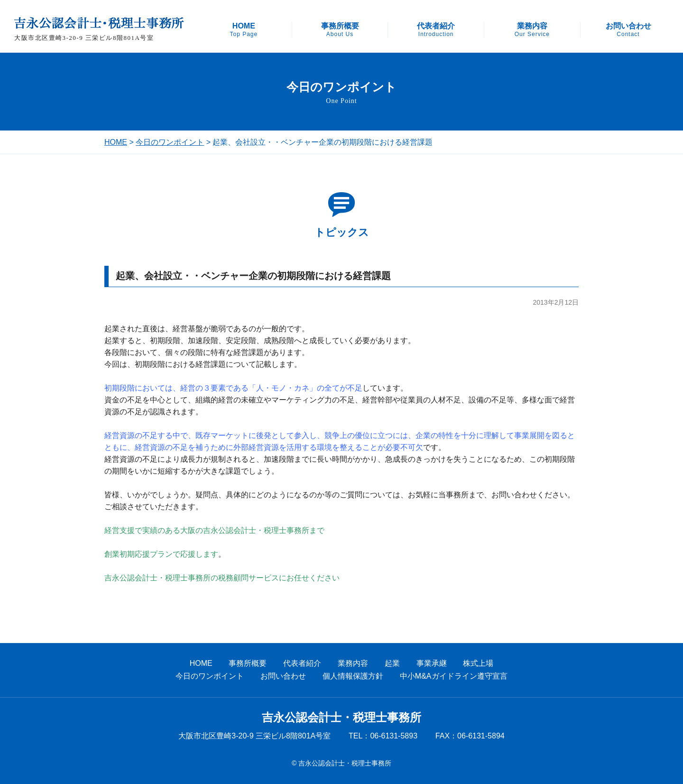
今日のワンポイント (170, 142)
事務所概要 (340, 30)
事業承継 (432, 663)
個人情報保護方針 (353, 676)
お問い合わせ (628, 30)
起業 (392, 663)
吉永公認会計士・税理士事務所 (341, 718)
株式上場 (478, 663)
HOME (244, 30)
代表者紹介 (436, 30)
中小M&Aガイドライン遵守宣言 (454, 676)
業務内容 (532, 30)
